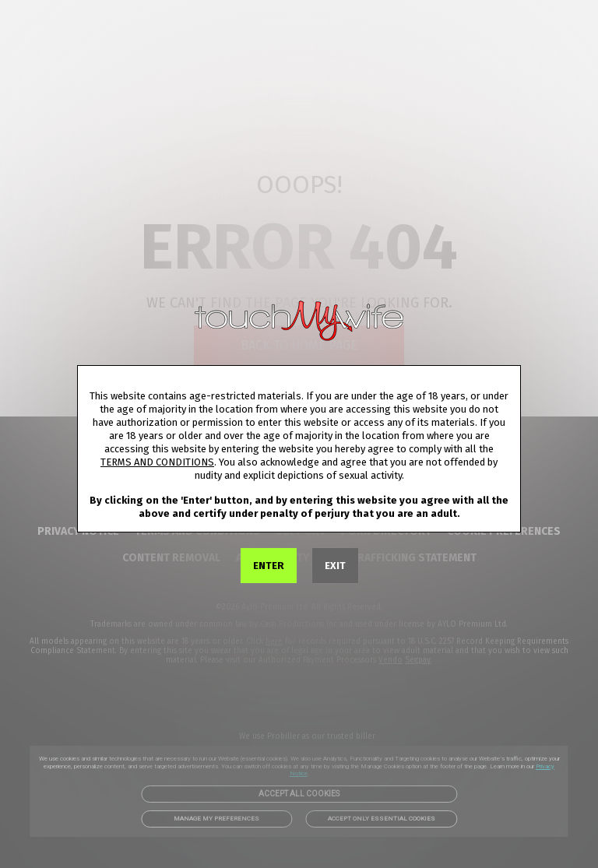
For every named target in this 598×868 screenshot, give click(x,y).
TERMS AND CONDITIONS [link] (157, 462)
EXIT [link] (335, 566)
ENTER (269, 566)
